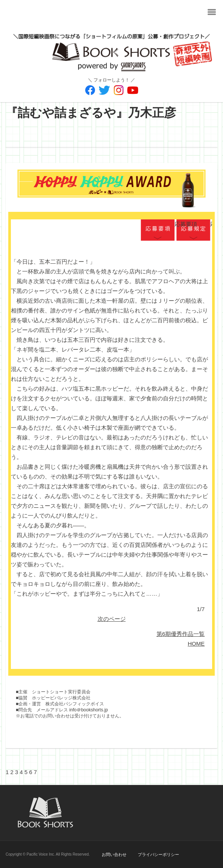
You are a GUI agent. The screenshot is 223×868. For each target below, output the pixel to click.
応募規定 (193, 231)
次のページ (112, 619)
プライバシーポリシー (158, 854)
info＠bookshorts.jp (89, 710)
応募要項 (158, 231)
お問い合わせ (114, 854)
